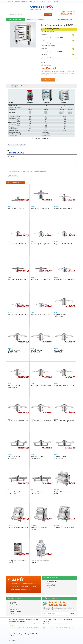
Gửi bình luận (13, 175)
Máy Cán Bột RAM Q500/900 (64, 208)
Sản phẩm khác (15, 183)
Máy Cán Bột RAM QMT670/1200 (60, 316)
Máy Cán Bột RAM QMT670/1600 (37, 351)
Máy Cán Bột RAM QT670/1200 (41, 386)
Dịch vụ (49, 2)
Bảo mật (31, 2)
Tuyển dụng (13, 604)
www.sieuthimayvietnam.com (51, 610)
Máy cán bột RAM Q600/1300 (64, 244)
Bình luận (24, 86)
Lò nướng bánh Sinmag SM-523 (17, 145)
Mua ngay (48, 80)
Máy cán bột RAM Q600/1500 (40, 279)
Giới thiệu (13, 602)
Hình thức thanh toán (21, 2)
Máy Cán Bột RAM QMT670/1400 (14, 351)
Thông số (15, 86)
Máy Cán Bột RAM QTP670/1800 (14, 493)
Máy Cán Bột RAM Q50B (16, 208)
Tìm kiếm (48, 14)
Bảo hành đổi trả (40, 2)
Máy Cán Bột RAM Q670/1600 (64, 279)
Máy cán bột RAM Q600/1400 (17, 279)
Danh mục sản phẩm (14, 19)
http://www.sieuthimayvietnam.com (22, 624)
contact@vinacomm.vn (14, 626)
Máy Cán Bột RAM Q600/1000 (17, 244)
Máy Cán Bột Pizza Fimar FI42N (18, 527)
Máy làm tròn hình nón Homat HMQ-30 (40, 562)
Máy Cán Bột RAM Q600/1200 (41, 244)
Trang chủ (10, 2)
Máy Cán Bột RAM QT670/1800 (41, 421)
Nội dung (11, 156)
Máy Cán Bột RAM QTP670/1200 (14, 457)
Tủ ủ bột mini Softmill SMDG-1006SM (17, 562)
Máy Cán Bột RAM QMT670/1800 (60, 351)
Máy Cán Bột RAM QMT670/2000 (14, 386)
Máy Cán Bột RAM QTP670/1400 (37, 457)
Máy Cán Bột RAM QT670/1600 (18, 421)
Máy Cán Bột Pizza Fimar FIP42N (39, 528)
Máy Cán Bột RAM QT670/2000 (64, 421)
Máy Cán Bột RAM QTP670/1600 (60, 457)
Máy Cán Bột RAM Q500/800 (40, 208)
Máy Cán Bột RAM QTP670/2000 (37, 493)
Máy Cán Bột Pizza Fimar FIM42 (62, 493)
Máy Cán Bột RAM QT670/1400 (64, 386)
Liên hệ (56, 2)
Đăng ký (72, 613)
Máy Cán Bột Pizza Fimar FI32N (64, 527)
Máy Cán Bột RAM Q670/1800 (17, 315)
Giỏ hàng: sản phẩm (65, 20)
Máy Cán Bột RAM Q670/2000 (41, 315)
